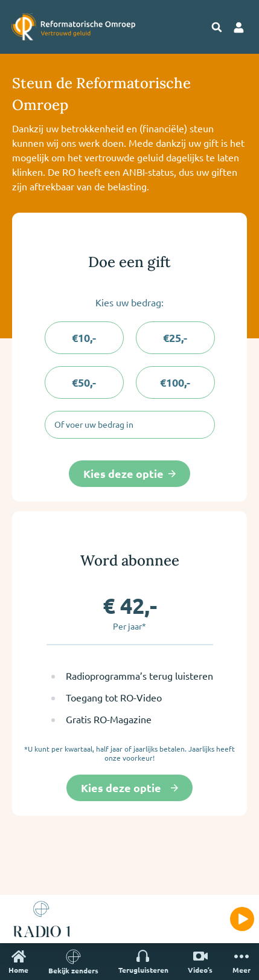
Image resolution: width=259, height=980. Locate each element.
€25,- (175, 337)
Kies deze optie (129, 473)
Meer (241, 962)
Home (18, 962)
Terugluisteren (143, 962)
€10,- (84, 337)
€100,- (175, 382)
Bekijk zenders (73, 962)
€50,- (84, 382)
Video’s (200, 962)
